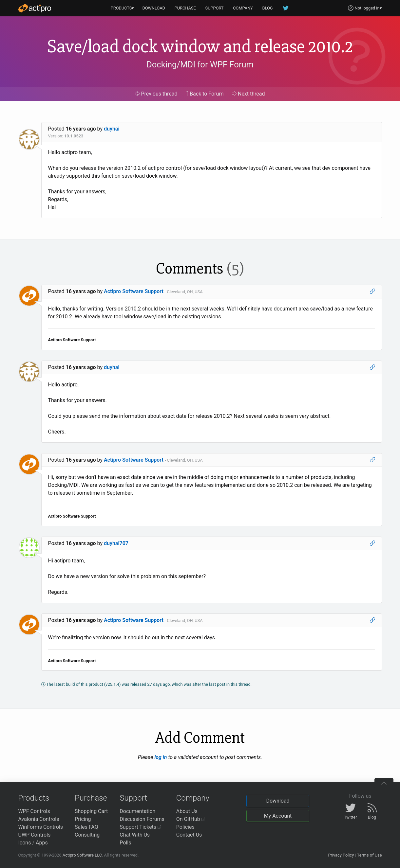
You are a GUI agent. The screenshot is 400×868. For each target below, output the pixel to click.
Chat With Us (135, 835)
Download (278, 801)
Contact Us (189, 835)
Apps (42, 843)
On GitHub (191, 819)
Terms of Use (370, 855)
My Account (278, 816)
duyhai (112, 129)
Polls (125, 843)
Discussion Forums (142, 819)
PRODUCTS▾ (123, 8)
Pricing (83, 819)
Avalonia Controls (39, 819)
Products (34, 798)
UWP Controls (35, 835)
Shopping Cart (91, 811)
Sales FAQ (86, 827)
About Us (187, 811)
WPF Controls (34, 811)
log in (161, 757)
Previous (156, 94)
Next (248, 94)
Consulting (87, 835)
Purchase (91, 798)
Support (133, 798)
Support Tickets (140, 827)
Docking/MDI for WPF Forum (200, 64)
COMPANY (243, 8)
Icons (25, 843)
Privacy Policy (341, 855)
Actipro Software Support (134, 291)
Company (193, 798)
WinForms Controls (41, 827)
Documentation (137, 811)
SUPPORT (215, 8)
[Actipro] (35, 8)
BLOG (268, 8)
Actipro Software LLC (82, 855)
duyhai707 (116, 543)
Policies (185, 827)
